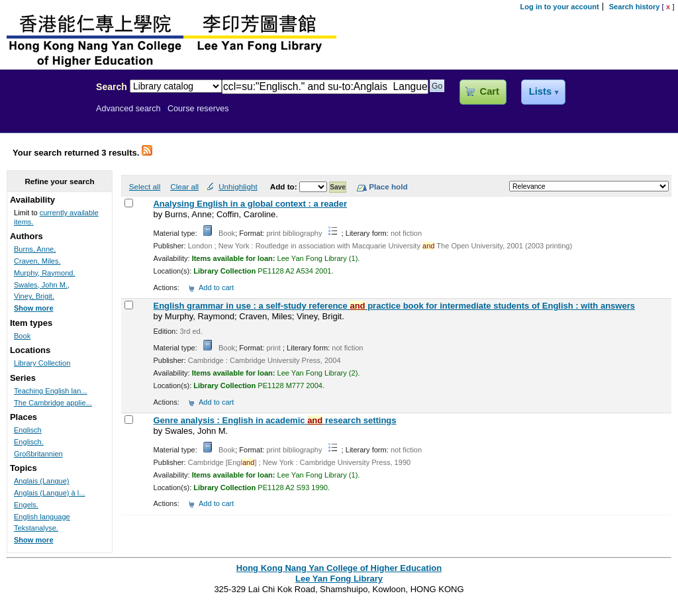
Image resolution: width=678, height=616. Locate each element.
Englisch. (29, 442)
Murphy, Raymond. (45, 273)
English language (42, 517)
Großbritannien (38, 454)
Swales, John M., (42, 285)
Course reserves (198, 109)
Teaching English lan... (51, 391)
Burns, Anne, (35, 249)
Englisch (28, 430)
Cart (490, 91)
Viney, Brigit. (34, 296)
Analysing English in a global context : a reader (250, 204)
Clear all (184, 186)
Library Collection (42, 363)
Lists (540, 91)
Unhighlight (238, 186)
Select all (145, 186)
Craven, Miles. (37, 261)
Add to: (285, 186)
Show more (34, 308)
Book (22, 336)
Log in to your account (560, 7)
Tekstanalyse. (36, 528)
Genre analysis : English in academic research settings (274, 420)
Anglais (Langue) (42, 481)
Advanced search (128, 109)
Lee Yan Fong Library (44, 115)
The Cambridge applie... (53, 403)
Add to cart (216, 287)
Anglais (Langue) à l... (49, 493)
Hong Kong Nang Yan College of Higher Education (339, 568)
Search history (635, 7)
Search (112, 87)
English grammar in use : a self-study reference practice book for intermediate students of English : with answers (394, 306)
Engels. (26, 505)
